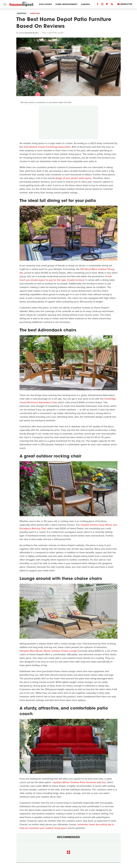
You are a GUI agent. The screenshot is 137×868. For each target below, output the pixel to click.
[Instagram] (102, 5)
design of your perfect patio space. (74, 178)
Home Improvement (66, 4)
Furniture (35, 13)
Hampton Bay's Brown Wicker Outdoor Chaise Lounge (48, 651)
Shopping (22, 13)
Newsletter (125, 4)
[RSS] (112, 5)
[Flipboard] (107, 5)
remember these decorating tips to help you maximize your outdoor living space (67, 826)
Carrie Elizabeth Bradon (29, 33)
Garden (85, 4)
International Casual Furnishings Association (47, 147)
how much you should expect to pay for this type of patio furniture (66, 278)
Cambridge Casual (110, 388)
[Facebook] (98, 5)
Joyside (113, 772)
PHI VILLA (113, 258)
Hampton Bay (111, 637)
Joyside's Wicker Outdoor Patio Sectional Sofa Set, (79, 782)
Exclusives (45, 4)
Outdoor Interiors (110, 514)
